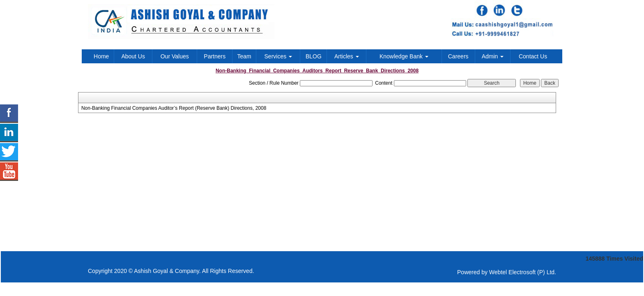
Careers (458, 56)
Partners (215, 56)
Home (101, 56)
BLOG (314, 56)
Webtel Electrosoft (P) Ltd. (523, 272)
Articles (347, 56)
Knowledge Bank (404, 56)
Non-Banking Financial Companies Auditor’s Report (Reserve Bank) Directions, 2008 (174, 108)
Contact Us (533, 56)
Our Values (175, 56)
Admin (493, 56)
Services (278, 56)
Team (244, 56)
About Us (133, 56)
